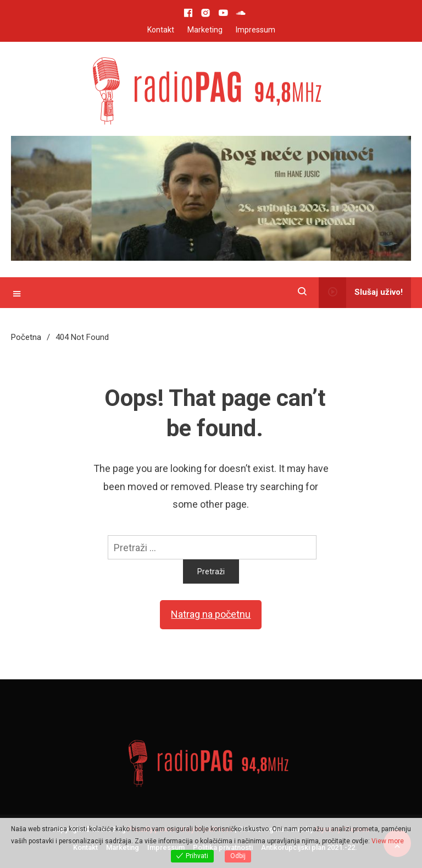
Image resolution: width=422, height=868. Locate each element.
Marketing (205, 30)
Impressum (256, 30)
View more (388, 841)
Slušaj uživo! (361, 293)
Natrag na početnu (211, 614)
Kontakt (161, 30)
